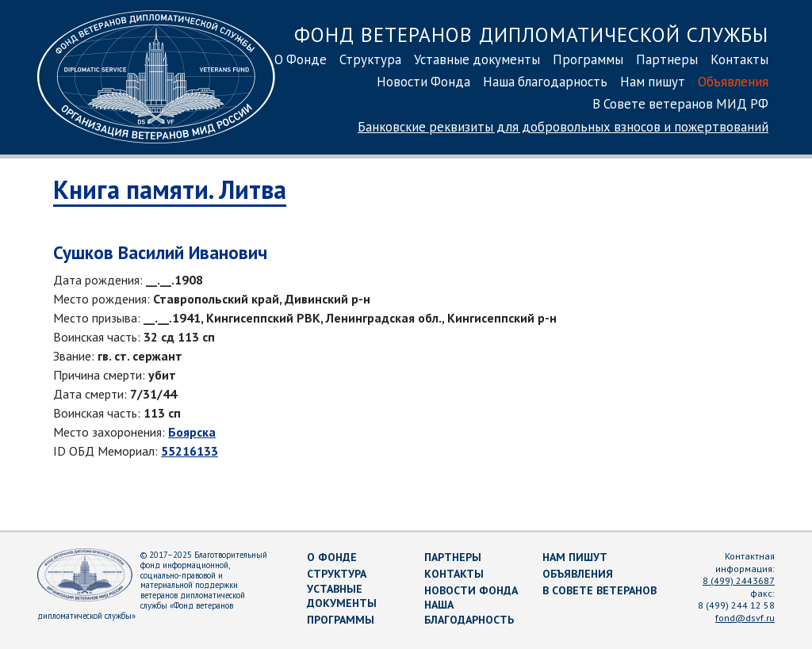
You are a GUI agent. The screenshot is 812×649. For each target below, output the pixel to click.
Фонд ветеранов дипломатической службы (531, 34)
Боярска (192, 432)
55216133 (190, 451)
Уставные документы (477, 59)
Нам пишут (653, 82)
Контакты (739, 59)
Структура (370, 59)
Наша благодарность (545, 82)
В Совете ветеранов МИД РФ (680, 104)
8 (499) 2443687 (739, 580)
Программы (588, 59)
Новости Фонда (423, 82)
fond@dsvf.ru (745, 618)
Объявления (733, 82)
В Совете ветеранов (599, 590)
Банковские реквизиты (563, 127)
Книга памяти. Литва (170, 189)
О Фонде (301, 59)
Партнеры (667, 59)
